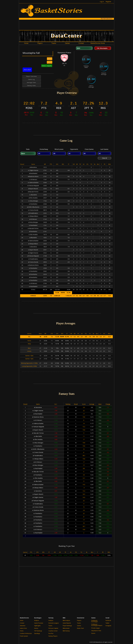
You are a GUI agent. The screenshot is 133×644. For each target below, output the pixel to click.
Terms (22, 631)
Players (79, 620)
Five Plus (51, 633)
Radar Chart (80, 628)
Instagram (108, 626)
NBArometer (66, 628)
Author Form (23, 628)
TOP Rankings (38, 631)
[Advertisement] (67, 25)
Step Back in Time (96, 631)
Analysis (37, 620)
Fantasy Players (53, 636)
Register (108, 1)
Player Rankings (67, 626)
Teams (50, 626)
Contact (22, 623)
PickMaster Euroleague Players (97, 625)
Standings (37, 633)
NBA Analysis (66, 620)
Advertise (23, 626)
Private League (96, 628)
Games (79, 626)
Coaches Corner (53, 631)
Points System (24, 636)
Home (22, 620)
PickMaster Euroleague (95, 621)
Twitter (107, 623)
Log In (102, 1)
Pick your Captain (53, 628)
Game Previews (39, 623)
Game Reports (67, 623)
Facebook (108, 620)
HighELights (37, 626)
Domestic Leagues (54, 623)
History (36, 628)
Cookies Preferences (26, 633)
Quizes (93, 633)
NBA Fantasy (66, 631)
